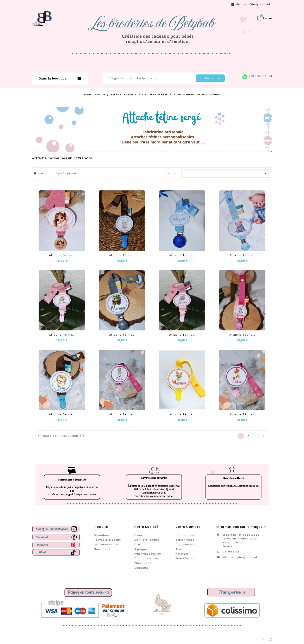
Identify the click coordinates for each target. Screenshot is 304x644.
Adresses (182, 554)
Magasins (141, 568)
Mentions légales (147, 540)
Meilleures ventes (106, 544)
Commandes (185, 544)
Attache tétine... (62, 255)
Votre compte (188, 527)
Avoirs (180, 549)
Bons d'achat (185, 558)
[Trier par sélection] (226, 174)
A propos (141, 549)
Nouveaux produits (107, 540)
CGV (138, 544)
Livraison (141, 535)
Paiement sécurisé (148, 554)
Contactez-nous (146, 558)
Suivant (263, 436)
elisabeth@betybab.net (240, 557)
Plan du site (102, 549)
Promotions (102, 535)
